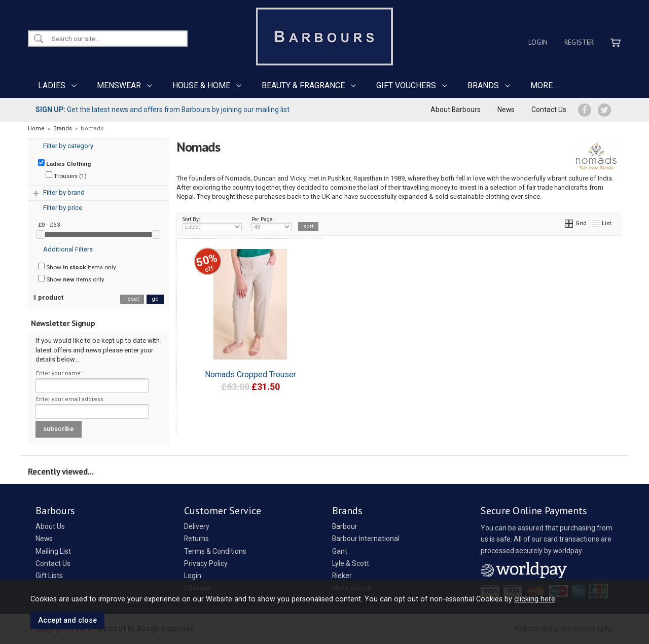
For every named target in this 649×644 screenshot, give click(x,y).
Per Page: (272, 224)
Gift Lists (49, 576)
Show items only (77, 267)
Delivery (197, 526)
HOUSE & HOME (201, 85)
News (506, 110)
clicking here (535, 599)
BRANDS (483, 85)
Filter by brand (64, 192)
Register (579, 42)
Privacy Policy (206, 563)
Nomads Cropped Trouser (250, 374)
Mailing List (53, 551)
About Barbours (456, 110)
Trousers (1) (66, 175)
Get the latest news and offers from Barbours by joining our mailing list (163, 110)
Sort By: (212, 224)
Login (538, 42)
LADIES (52, 85)
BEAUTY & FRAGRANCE (303, 85)
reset (132, 299)
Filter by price (63, 208)
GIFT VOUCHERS (406, 85)
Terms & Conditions (215, 551)
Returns (196, 539)
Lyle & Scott (351, 563)
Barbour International (366, 539)
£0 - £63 (49, 225)
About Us (50, 526)
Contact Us (549, 110)
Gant (340, 551)
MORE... (544, 85)
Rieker (342, 576)
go (155, 299)
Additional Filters (68, 249)
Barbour (345, 526)
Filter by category (68, 146)
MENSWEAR (119, 85)
